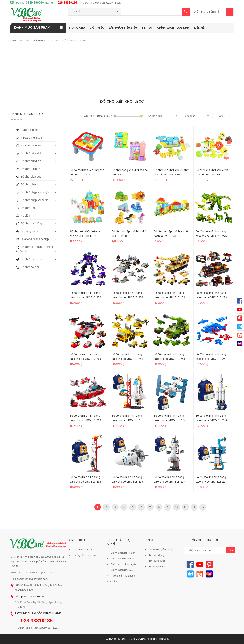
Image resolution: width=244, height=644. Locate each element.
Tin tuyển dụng (157, 561)
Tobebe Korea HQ (29, 145)
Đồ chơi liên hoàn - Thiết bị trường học (35, 249)
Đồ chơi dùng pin (29, 161)
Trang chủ (77, 28)
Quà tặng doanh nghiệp (33, 239)
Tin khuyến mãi (157, 567)
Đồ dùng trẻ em (28, 231)
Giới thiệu (97, 28)
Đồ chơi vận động (29, 223)
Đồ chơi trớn (26, 208)
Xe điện (23, 216)
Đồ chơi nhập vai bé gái (33, 192)
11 (185, 507)
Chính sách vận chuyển (124, 564)
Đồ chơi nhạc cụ (28, 184)
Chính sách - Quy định (173, 28)
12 (194, 507)
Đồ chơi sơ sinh (28, 267)
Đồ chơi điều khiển (30, 153)
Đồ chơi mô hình (28, 169)
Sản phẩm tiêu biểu (123, 28)
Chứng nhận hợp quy (84, 555)
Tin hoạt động (156, 555)
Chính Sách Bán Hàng (123, 559)
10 (177, 507)
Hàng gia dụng (27, 130)
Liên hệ (199, 28)
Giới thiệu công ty (82, 549)
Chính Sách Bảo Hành (123, 553)
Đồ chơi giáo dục (29, 177)
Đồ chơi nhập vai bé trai (33, 200)
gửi (231, 550)
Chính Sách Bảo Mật (122, 570)
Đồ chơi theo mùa (29, 259)
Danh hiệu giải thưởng (161, 549)
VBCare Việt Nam (29, 138)
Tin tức (147, 28)
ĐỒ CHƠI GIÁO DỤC (39, 40)
